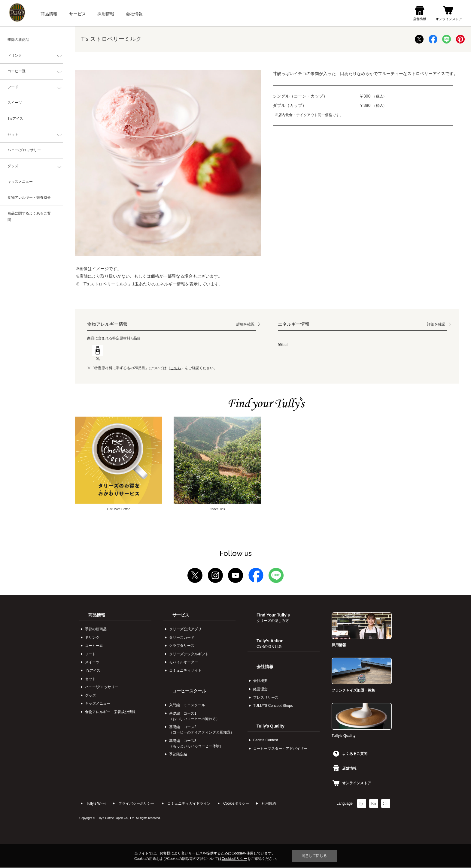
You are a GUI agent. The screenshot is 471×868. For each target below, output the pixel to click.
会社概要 (260, 682)
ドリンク (15, 56)
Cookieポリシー (236, 804)
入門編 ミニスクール (187, 706)
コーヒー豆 (17, 71)
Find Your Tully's (273, 619)
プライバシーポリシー (136, 804)
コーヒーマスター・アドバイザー (280, 750)
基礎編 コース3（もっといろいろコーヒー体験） (196, 744)
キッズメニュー (20, 182)
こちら (176, 368)
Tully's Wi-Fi (96, 804)
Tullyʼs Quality (270, 727)
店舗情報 (345, 770)
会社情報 (265, 668)
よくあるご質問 (350, 755)
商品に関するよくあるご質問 (29, 217)
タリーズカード (182, 638)
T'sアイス (15, 119)
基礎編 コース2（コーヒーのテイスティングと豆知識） (202, 731)
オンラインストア (352, 784)
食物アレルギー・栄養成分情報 (110, 713)
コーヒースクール (189, 692)
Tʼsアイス (93, 672)
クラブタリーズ (182, 647)
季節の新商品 (18, 40)
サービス (181, 616)
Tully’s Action (270, 644)
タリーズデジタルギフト (189, 655)
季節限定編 (178, 755)
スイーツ (15, 103)
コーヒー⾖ (94, 647)
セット (13, 134)
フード (13, 87)
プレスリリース (266, 698)
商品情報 (97, 616)
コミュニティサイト (185, 672)
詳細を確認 (245, 324)
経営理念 (260, 690)
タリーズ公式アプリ (185, 630)
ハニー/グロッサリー (24, 150)
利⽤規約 (269, 804)
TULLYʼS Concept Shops (273, 707)
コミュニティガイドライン (189, 804)
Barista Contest (266, 741)
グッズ (13, 166)
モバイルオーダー (184, 663)
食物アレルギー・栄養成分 (29, 197)
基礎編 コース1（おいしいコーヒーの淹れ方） (194, 717)
